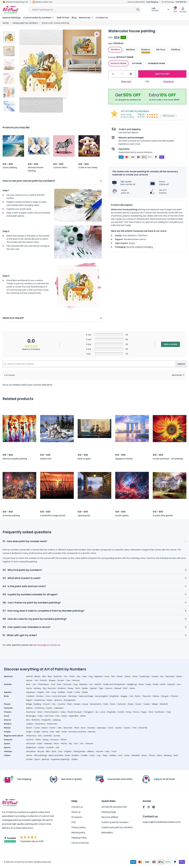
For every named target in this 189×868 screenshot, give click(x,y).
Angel (29, 732)
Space (7, 744)
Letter (127, 755)
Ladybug (57, 720)
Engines (68, 751)
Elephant (99, 676)
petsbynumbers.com (44, 2)
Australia (48, 736)
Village (155, 704)
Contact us (77, 807)
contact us (55, 645)
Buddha (75, 755)
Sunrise (119, 728)
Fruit (57, 716)
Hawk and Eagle (86, 696)
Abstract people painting (15, 459)
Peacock (147, 696)
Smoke (29, 759)
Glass (105, 755)
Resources (86, 18)
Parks (106, 704)
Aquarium (31, 692)
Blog (74, 18)
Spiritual (45, 759)
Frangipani (89, 712)
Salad (64, 716)
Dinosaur (68, 684)
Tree (68, 680)
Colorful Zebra (60, 167)
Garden (77, 704)
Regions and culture (14, 736)
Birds (6, 696)
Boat (54, 751)
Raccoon (52, 688)
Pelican (156, 696)
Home (6, 23)
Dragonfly (46, 720)
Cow (53, 684)
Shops (131, 704)
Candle (84, 755)
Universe (89, 744)
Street (138, 704)
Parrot (138, 696)
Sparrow (58, 700)
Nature (29, 680)
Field (69, 704)
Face (107, 676)
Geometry (40, 724)
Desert (45, 728)
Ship (107, 751)
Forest (53, 728)
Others (7, 755)
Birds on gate (84, 459)
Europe (57, 736)
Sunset (61, 680)
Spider (85, 688)
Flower (120, 676)
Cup (99, 755)
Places (7, 704)
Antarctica (31, 736)
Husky (148, 684)
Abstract (8, 676)
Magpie (124, 696)
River (83, 728)
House (85, 704)
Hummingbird (101, 696)
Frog (54, 692)
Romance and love (77, 732)
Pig (44, 688)
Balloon (30, 708)
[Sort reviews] (178, 375)
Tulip (169, 712)
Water (83, 716)
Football (50, 747)
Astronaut (31, 744)
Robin (50, 700)
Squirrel (93, 688)
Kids (52, 732)
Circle (72, 676)
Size (110, 43)
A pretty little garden (163, 516)
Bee (28, 720)
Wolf (125, 688)
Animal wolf (46, 459)
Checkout (168, 82)
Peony (136, 712)
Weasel (118, 688)
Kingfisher (114, 696)
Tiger (101, 688)
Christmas (40, 708)
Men (58, 732)
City (78, 676)
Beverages (31, 716)
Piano (159, 755)
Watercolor (52, 724)
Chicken (40, 696)
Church (46, 704)
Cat (65, 676)
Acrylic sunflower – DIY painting (168, 459)
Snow (111, 728)
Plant (77, 728)
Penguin (165, 696)
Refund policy (78, 833)
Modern (8, 724)
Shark (70, 692)
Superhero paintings (60, 759)
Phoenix (174, 696)
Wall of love (63, 18)
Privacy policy (79, 827)
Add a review (170, 344)
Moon (57, 744)
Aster (40, 712)
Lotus (103, 712)
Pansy (129, 712)
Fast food (49, 716)
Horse (135, 676)
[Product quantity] (122, 74)
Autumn (30, 740)
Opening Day (84, 516)
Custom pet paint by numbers (117, 827)
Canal (37, 728)
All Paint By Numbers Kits (114, 807)
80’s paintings (41, 755)
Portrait (43, 680)
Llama (29, 688)
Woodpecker (70, 700)
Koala (156, 684)
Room (113, 704)
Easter (49, 708)
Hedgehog (132, 684)
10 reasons (77, 817)
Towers (146, 704)
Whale (85, 692)
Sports (7, 747)
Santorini (122, 704)
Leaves (155, 676)
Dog (91, 676)
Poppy (144, 712)
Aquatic (8, 692)
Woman (76, 680)
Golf (57, 747)
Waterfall (143, 728)
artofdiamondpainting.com (17, 2)
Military (91, 751)
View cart (126, 82)
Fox (91, 684)
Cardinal (30, 696)
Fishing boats (79, 751)
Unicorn (109, 688)
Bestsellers (107, 833)
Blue (50, 676)
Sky (71, 744)
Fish (113, 676)
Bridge (29, 704)
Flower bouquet (75, 712)
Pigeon (29, 700)
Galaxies (48, 744)
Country (61, 704)
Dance (45, 732)
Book (68, 755)
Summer (55, 740)
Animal (29, 676)
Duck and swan (59, 696)
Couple (37, 732)
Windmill (164, 704)
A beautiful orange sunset (53, 516)
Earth (40, 744)
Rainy (38, 740)
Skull (176, 755)
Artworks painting (11, 516)
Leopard (171, 684)
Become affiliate (110, 817)
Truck (114, 751)
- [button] (113, 74)
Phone (152, 755)
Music (179, 676)
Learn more (135, 144)
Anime (29, 755)
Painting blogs (109, 812)
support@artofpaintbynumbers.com (162, 822)
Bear (28, 684)
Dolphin (41, 692)
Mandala (136, 755)
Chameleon (43, 684)
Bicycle (41, 751)
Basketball (31, 747)
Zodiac (75, 759)
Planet (64, 744)
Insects (7, 720)
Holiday (113, 755)
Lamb (163, 684)
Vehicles (8, 751)
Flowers (8, 712)
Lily (97, 712)
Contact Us (102, 18)
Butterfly (58, 676)
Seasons (8, 740)
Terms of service (80, 843)
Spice (37, 759)
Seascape (102, 728)
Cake (40, 716)
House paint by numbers (25, 23)
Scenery (91, 728)
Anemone (31, 712)
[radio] (115, 50)
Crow (48, 696)
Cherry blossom (51, 712)
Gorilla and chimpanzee (114, 684)
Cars (60, 751)
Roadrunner (40, 700)
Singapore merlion (124, 459)
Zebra (132, 688)
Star (76, 744)
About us (76, 812)
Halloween (59, 708)
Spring (46, 740)
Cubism (30, 724)
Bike (48, 751)
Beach (38, 676)
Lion (162, 676)
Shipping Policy (79, 838)
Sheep (70, 688)
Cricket (41, 747)
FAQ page (42, 645)
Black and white (56, 755)
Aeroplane (31, 751)
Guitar (128, 676)
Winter (64, 740)
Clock (92, 755)
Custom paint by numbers (115, 822)
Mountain (170, 676)
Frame (112, 57)
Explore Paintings (12, 18)
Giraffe (98, 684)
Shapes (52, 680)
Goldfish (61, 692)
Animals (8, 684)
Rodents (62, 688)
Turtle (77, 692)
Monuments (96, 704)
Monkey (37, 688)
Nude (64, 732)
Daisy (63, 712)
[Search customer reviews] (89, 364)
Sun (82, 744)
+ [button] (131, 74)
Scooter (100, 751)
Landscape (145, 676)
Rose (151, 712)
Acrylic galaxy (122, 516)
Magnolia (111, 712)
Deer (85, 676)
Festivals (8, 708)
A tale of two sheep (88, 167)
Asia (40, 736)
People (7, 732)
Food (6, 716)
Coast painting (10, 167)
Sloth (78, 688)
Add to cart (162, 74)
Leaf (120, 755)
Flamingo (73, 696)
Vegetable (73, 716)
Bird (44, 676)
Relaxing (168, 755)
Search (181, 364)
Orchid (121, 712)
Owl (36, 680)
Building (37, 704)
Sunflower (160, 712)
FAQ (74, 822)
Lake (60, 728)
